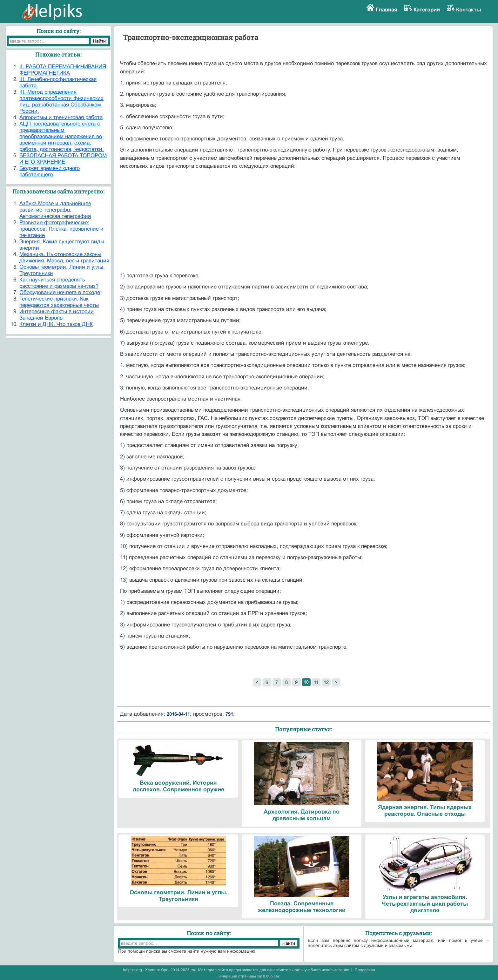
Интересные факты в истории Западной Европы (57, 315)
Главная (387, 10)
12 (326, 682)
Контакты (469, 10)
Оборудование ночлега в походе (60, 292)
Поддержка (365, 970)
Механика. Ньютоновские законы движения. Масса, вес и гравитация (64, 257)
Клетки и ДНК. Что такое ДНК (56, 324)
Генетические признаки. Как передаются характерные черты (59, 302)
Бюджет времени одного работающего (50, 171)
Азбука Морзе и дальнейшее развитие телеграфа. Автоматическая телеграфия (55, 210)
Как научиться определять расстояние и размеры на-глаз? (59, 283)
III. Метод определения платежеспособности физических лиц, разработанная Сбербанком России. (61, 101)
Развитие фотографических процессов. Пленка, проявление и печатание (61, 229)
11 (316, 682)
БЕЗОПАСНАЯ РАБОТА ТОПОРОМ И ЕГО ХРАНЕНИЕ (63, 159)
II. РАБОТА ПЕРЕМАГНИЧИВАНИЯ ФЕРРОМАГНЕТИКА (63, 70)
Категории (427, 10)
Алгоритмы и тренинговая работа (61, 117)
